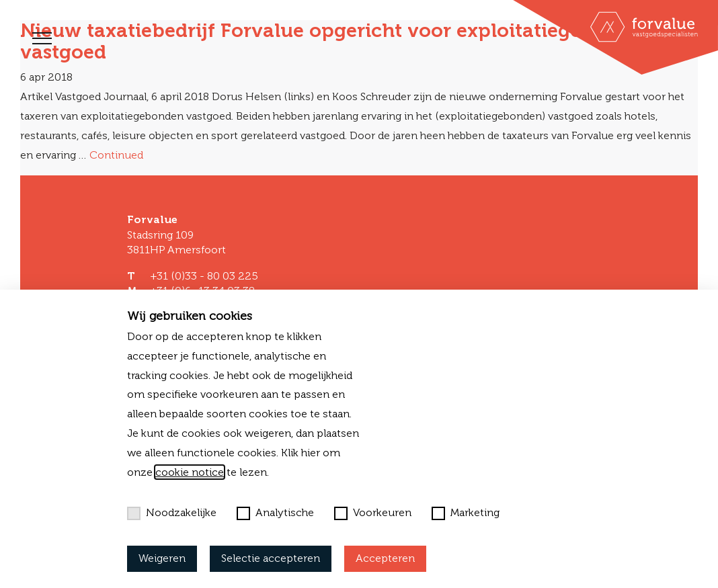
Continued (116, 155)
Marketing (466, 513)
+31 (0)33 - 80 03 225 (204, 276)
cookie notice (190, 472)
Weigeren (162, 558)
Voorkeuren (373, 513)
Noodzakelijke (172, 513)
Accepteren (385, 558)
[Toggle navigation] (42, 38)
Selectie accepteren (271, 558)
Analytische (275, 513)
